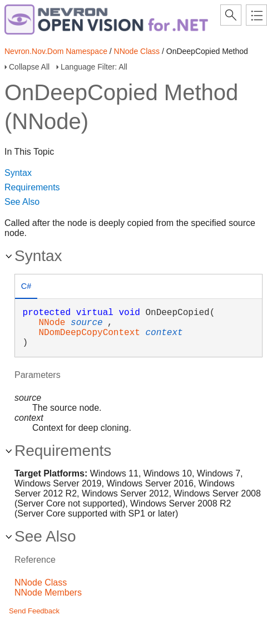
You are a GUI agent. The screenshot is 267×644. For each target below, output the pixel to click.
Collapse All (29, 67)
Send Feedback (34, 611)
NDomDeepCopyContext (89, 333)
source (87, 323)
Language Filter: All (94, 67)
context (164, 333)
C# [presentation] (26, 286)
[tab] (26, 287)
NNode (52, 323)
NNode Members (48, 593)
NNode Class (137, 51)
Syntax (18, 173)
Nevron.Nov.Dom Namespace (56, 51)
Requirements (32, 187)
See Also (22, 202)
